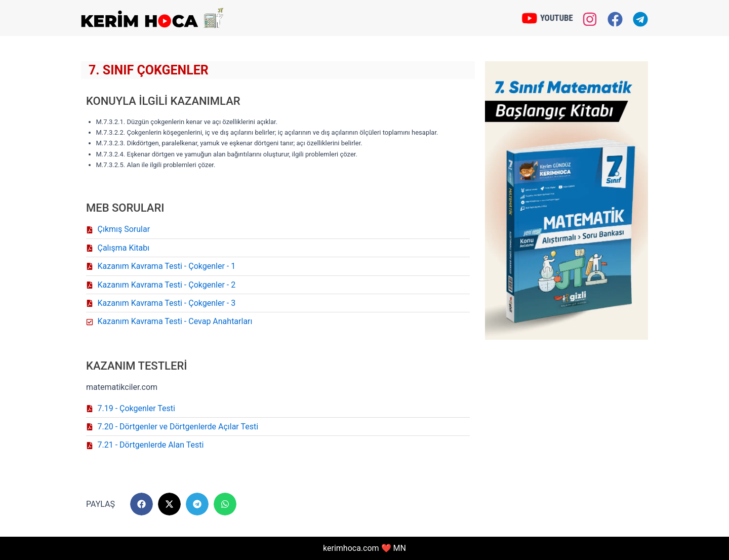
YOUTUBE (556, 17)
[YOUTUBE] (530, 18)
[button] (141, 504)
